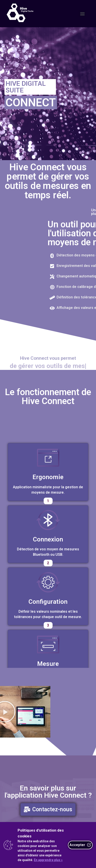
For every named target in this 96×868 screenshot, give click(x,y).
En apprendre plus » (48, 860)
